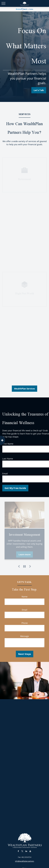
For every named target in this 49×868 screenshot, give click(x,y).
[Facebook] (18, 851)
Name (24, 597)
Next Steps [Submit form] (25, 654)
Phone (25, 623)
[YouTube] (30, 851)
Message (24, 636)
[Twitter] (22, 851)
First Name (8, 444)
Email (5, 474)
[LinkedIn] (26, 851)
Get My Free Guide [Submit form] (15, 488)
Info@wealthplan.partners (25, 861)
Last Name (8, 459)
